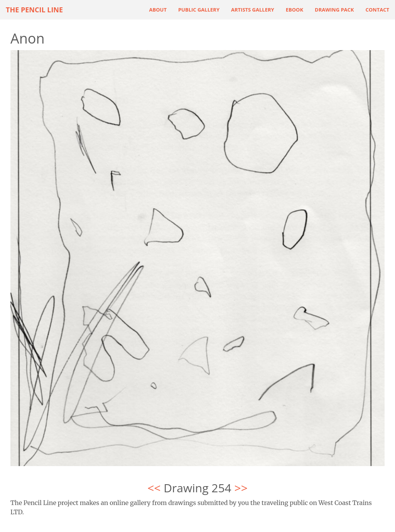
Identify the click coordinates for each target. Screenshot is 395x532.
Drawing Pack (334, 10)
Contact (377, 10)
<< (154, 488)
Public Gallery (199, 10)
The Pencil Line (34, 10)
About (158, 10)
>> (241, 488)
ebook (295, 10)
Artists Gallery (253, 10)
